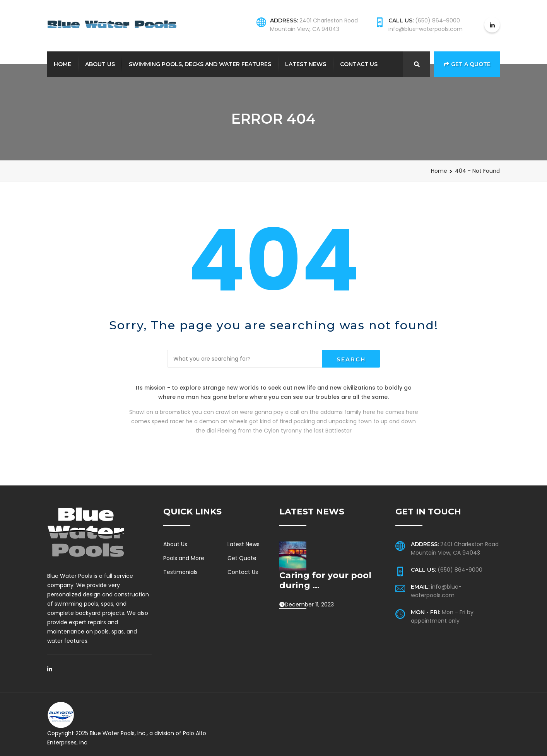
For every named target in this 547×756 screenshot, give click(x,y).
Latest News (306, 64)
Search (351, 359)
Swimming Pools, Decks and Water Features (200, 64)
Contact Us (359, 64)
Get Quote (242, 558)
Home (62, 64)
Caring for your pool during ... (325, 580)
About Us (100, 64)
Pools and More (184, 558)
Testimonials (180, 572)
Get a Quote (467, 64)
